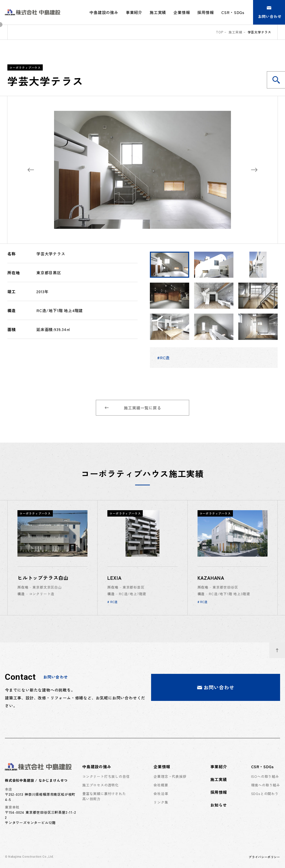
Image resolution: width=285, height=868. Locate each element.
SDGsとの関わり (265, 794)
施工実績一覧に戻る (133, 408)
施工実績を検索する (279, 80)
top (220, 32)
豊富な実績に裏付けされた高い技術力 (104, 796)
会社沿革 (161, 794)
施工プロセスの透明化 (100, 785)
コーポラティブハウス (25, 67)
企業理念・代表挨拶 (170, 776)
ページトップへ (280, 648)
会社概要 (161, 785)
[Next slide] (254, 170)
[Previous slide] (31, 170)
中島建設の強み (97, 767)
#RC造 (164, 358)
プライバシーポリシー (264, 857)
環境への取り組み (266, 785)
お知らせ (219, 805)
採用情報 (206, 12)
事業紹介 (134, 12)
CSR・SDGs (262, 767)
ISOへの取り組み (265, 776)
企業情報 (162, 767)
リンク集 (161, 802)
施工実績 (158, 12)
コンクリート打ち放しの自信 (106, 776)
